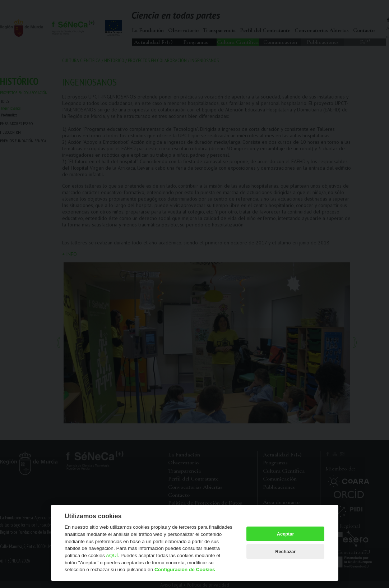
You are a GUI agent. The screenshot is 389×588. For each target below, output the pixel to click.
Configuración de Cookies (185, 569)
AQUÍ (112, 555)
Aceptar (286, 534)
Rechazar (285, 552)
